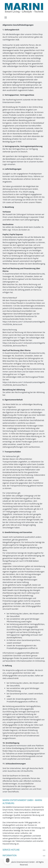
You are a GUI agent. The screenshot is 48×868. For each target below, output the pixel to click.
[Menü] (6, 17)
